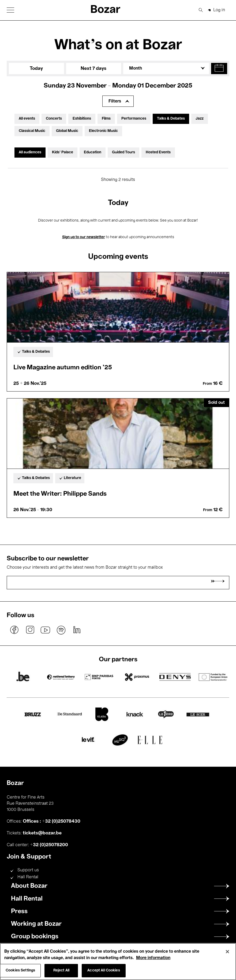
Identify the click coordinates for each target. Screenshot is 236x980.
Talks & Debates (171, 119)
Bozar (105, 10)
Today (36, 69)
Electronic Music (103, 131)
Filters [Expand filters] (115, 101)
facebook (14, 630)
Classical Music (32, 131)
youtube (46, 630)
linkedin (77, 630)
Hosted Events (158, 152)
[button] (10, 10)
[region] (118, 962)
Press (19, 911)
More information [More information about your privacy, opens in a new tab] (153, 958)
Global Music (67, 131)
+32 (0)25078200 (49, 845)
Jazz (200, 119)
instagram (30, 630)
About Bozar (29, 886)
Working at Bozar (36, 924)
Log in (219, 10)
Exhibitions (82, 119)
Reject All (61, 970)
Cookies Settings (20, 970)
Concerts (54, 119)
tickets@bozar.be (42, 833)
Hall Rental (28, 877)
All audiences (30, 152)
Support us (28, 870)
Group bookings (35, 937)
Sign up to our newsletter (84, 237)
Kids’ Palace (63, 152)
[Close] (227, 952)
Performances (134, 119)
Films (106, 119)
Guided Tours (123, 152)
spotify (61, 630)
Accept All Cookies (104, 970)
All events (27, 119)
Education (93, 152)
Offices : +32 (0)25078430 (52, 821)
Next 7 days (93, 69)
